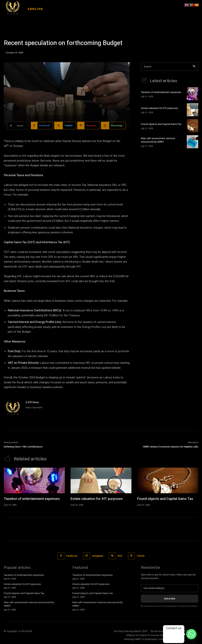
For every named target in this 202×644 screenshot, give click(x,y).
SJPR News (32, 402)
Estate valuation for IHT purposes (159, 108)
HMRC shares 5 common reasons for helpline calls (171, 447)
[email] (170, 588)
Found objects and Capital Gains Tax (161, 124)
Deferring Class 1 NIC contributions (23, 447)
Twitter (141, 556)
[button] (175, 5)
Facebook (72, 556)
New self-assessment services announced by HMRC (158, 140)
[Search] (194, 67)
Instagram (98, 556)
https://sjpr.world (34, 408)
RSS (120, 556)
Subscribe (170, 599)
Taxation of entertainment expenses (161, 92)
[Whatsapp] (191, 634)
